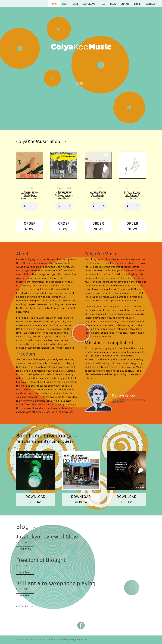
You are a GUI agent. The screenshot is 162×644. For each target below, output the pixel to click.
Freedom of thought (41, 560)
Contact (150, 4)
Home (54, 4)
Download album (35, 499)
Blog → (26, 527)
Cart (75, 4)
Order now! (30, 226)
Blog (113, 4)
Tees (103, 4)
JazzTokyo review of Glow (47, 537)
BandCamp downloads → (47, 436)
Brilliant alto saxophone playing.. (57, 584)
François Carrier (123, 396)
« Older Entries (25, 606)
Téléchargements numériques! (44, 441)
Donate (125, 4)
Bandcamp (89, 4)
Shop (65, 4)
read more (25, 549)
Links (137, 4)
